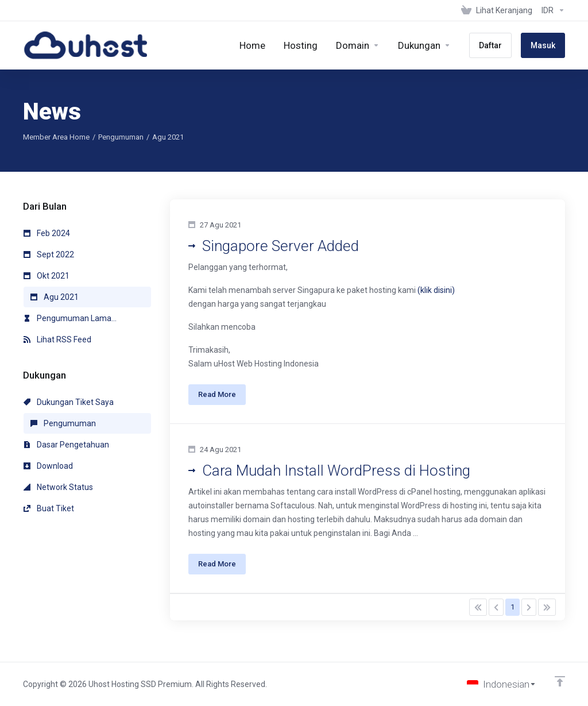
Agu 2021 (55, 297)
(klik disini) (436, 290)
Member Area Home (56, 137)
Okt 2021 (47, 276)
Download (48, 466)
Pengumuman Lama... (70, 318)
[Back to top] (560, 681)
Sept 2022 (49, 254)
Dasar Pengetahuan (66, 445)
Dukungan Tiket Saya (69, 402)
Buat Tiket (49, 508)
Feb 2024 (47, 233)
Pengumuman (121, 137)
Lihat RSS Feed (57, 340)
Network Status (58, 487)
